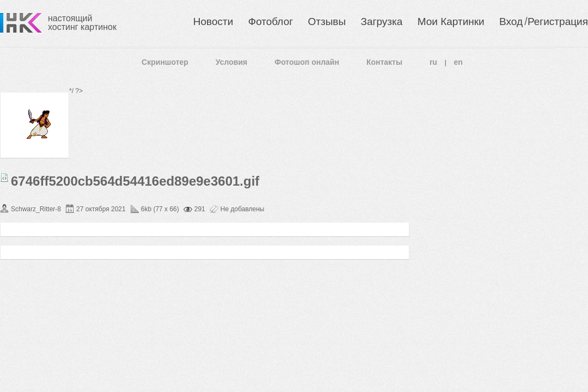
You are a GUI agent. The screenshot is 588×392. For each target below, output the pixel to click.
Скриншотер (165, 62)
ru (433, 62)
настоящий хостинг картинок (82, 23)
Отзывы (327, 22)
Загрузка (381, 22)
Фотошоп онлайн (307, 62)
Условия (231, 62)
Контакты (384, 62)
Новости (213, 22)
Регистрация (558, 22)
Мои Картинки (451, 22)
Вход (511, 22)
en (458, 62)
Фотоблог (271, 22)
